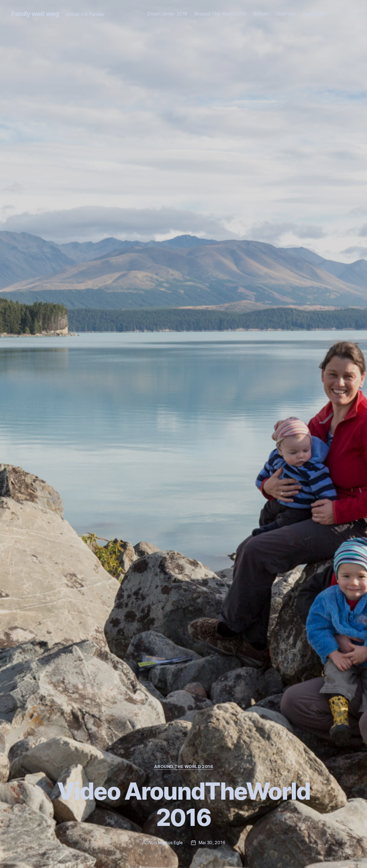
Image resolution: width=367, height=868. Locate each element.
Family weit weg (35, 14)
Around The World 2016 (221, 14)
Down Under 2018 (167, 14)
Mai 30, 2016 (212, 843)
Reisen (261, 14)
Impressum (315, 14)
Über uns (285, 14)
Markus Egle (170, 843)
